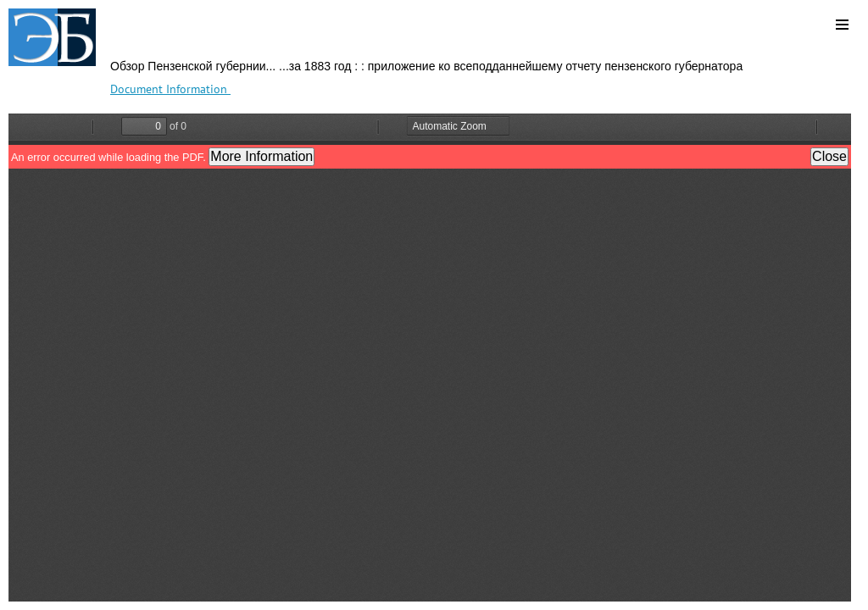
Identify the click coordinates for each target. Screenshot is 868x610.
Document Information (170, 89)
